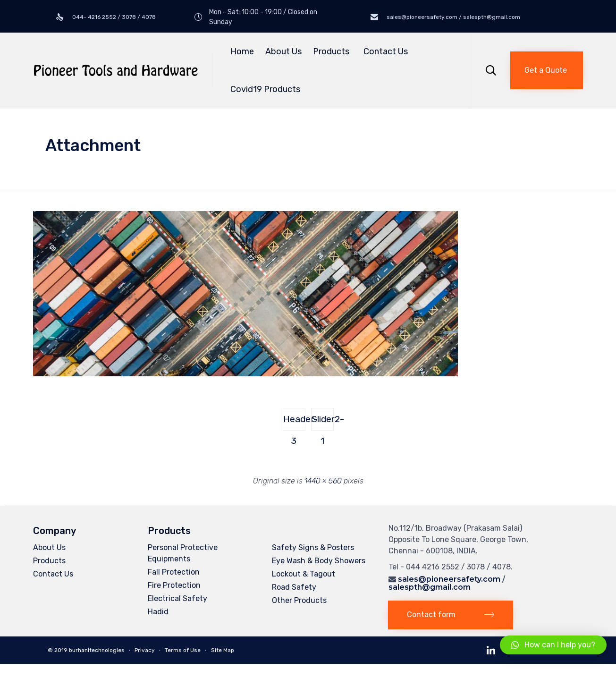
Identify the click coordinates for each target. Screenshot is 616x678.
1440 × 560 (323, 481)
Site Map (223, 650)
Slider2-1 (323, 422)
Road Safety (294, 587)
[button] (547, 70)
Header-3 (294, 422)
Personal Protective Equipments (183, 553)
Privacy (145, 650)
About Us (283, 51)
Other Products (299, 600)
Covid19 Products (265, 89)
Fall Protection (174, 572)
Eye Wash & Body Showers (319, 561)
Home (242, 51)
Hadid (158, 612)
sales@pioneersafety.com (449, 579)
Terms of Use (183, 650)
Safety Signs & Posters (313, 547)
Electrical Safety (177, 598)
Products (333, 51)
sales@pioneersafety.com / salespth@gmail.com (453, 17)
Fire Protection (174, 585)
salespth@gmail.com (430, 587)
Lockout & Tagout (304, 574)
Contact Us (386, 51)
